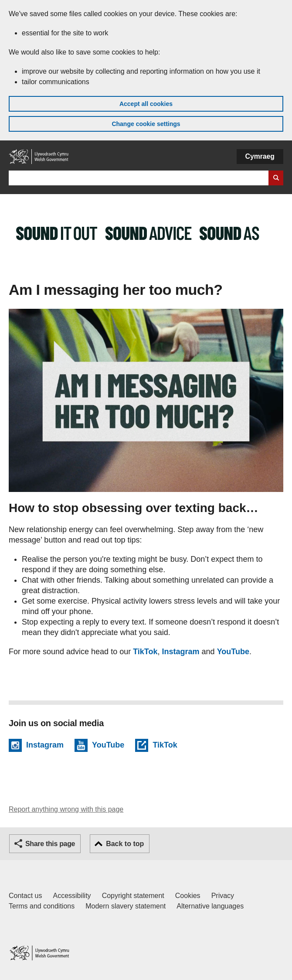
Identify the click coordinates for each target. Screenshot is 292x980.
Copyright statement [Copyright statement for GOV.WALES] (133, 896)
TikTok (145, 652)
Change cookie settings (146, 124)
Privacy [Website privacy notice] (223, 896)
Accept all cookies (146, 104)
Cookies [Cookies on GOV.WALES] (188, 896)
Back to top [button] (125, 844)
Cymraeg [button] (260, 156)
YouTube (233, 652)
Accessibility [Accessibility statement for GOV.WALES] (72, 896)
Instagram (181, 652)
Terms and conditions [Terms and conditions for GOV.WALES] (42, 906)
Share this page (50, 844)
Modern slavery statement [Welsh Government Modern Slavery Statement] (126, 906)
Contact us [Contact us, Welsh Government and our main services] (25, 896)
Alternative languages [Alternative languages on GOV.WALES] (210, 906)
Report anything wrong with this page (66, 809)
